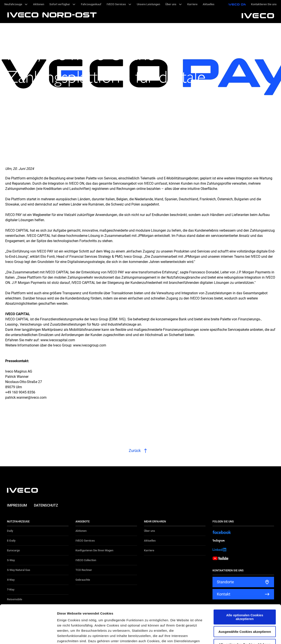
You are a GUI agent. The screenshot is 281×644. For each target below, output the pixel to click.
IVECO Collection (86, 560)
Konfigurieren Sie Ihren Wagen (94, 550)
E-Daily (11, 541)
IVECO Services (85, 541)
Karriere (149, 550)
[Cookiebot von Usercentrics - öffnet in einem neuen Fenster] (28, 636)
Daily (10, 531)
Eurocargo (13, 550)
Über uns (150, 531)
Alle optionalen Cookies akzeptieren (245, 579)
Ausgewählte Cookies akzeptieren (245, 593)
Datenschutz (46, 505)
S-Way (11, 560)
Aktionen (81, 531)
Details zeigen (231, 635)
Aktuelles (150, 541)
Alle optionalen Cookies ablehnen (245, 606)
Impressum (17, 505)
